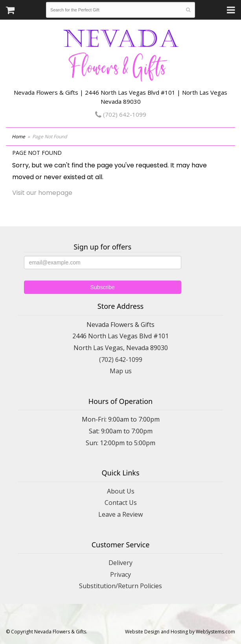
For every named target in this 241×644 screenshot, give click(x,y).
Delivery (120, 563)
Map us (121, 371)
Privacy (120, 574)
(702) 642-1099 (121, 114)
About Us (121, 491)
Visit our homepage (42, 193)
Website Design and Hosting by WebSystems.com (180, 632)
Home (18, 137)
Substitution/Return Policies (120, 586)
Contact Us (121, 503)
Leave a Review (120, 514)
